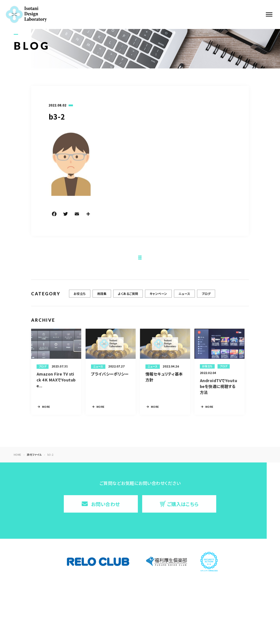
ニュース (184, 296)
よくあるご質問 (128, 296)
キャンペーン (158, 296)
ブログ (206, 296)
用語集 (102, 296)
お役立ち (80, 296)
